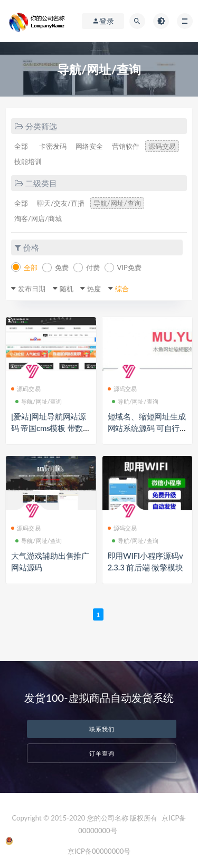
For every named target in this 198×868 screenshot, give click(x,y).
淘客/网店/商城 (38, 218)
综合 (122, 289)
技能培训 (28, 161)
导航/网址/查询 (117, 203)
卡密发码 (53, 146)
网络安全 (89, 146)
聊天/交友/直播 (61, 203)
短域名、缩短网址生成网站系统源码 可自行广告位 (147, 428)
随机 (67, 289)
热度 (94, 289)
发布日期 (32, 289)
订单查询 (102, 753)
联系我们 (102, 729)
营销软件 (126, 146)
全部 (21, 146)
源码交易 (162, 146)
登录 (103, 21)
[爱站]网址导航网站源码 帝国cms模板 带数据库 (49, 428)
